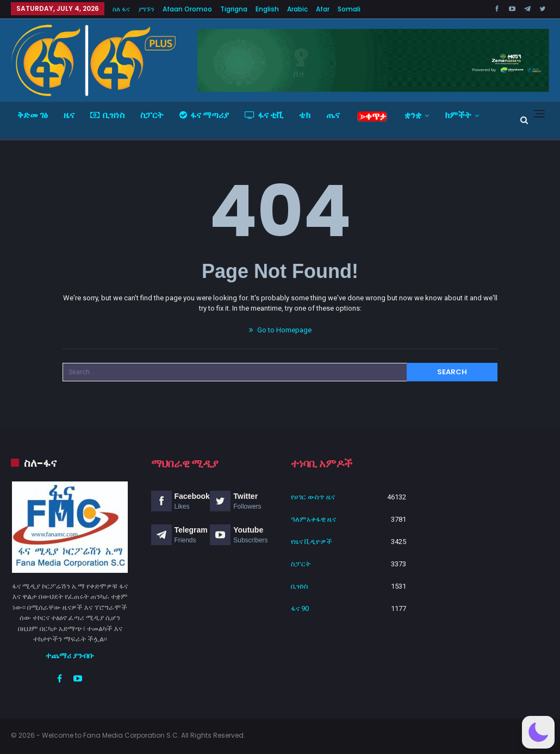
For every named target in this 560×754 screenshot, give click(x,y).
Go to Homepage (280, 330)
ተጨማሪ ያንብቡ (70, 656)
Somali (349, 9)
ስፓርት (152, 115)
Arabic (297, 9)
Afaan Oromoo (187, 9)
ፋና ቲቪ (264, 115)
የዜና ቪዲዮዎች (312, 542)
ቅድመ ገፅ (33, 115)
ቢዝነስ (107, 115)
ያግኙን (146, 9)
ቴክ (305, 115)
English (267, 9)
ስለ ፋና (121, 9)
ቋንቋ (413, 115)
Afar (323, 9)
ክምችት (458, 115)
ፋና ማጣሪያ (204, 115)
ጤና (333, 115)
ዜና (69, 115)
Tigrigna (234, 9)
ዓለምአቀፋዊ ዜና (313, 519)
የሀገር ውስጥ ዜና (313, 497)
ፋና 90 (300, 608)
